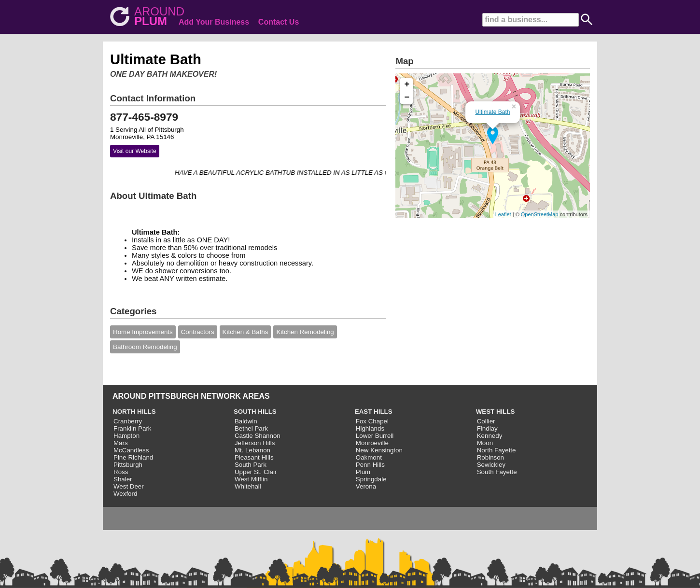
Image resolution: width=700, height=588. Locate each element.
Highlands (370, 428)
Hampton (126, 436)
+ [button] (407, 84)
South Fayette (497, 472)
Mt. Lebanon (252, 450)
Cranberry (128, 421)
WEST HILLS (496, 412)
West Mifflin (251, 479)
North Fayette (497, 450)
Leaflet (503, 214)
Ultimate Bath (492, 112)
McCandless (131, 450)
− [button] (407, 98)
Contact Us (279, 22)
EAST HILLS (374, 412)
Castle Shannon (258, 436)
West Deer (129, 486)
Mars (121, 443)
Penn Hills (370, 465)
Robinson (490, 457)
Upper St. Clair (256, 472)
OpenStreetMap (540, 214)
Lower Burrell (375, 436)
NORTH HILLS (134, 412)
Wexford (125, 494)
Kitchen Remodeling (305, 332)
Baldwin (246, 421)
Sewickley (491, 465)
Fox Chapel (372, 421)
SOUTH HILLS (255, 412)
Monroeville (372, 443)
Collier (486, 421)
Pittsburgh (128, 465)
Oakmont (369, 457)
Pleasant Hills (254, 457)
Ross (121, 472)
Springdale (371, 479)
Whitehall (248, 486)
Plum (363, 472)
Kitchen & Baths (245, 332)
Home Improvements (143, 332)
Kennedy (490, 436)
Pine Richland (133, 457)
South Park (251, 465)
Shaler (123, 479)
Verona (366, 486)
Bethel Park (251, 428)
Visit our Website (135, 151)
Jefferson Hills (255, 443)
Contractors (198, 332)
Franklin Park (133, 428)
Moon (485, 443)
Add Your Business (214, 22)
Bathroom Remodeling (145, 347)
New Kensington (379, 450)
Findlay (487, 428)
